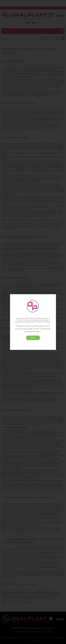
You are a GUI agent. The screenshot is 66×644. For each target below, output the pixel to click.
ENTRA (33, 338)
